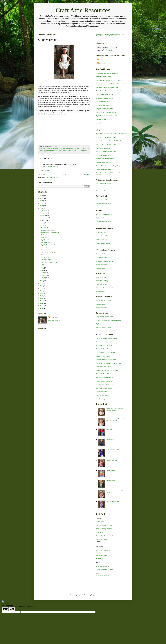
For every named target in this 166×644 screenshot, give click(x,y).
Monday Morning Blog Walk (104, 529)
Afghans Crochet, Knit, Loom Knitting (107, 338)
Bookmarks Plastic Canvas (104, 349)
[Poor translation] (12, 609)
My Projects (100, 324)
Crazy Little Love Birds (103, 566)
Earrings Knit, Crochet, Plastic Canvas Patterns (110, 363)
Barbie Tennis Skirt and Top (49, 262)
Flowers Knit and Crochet (103, 367)
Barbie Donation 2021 (66, 148)
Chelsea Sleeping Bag (113, 501)
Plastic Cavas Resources (103, 191)
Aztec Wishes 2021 (48, 148)
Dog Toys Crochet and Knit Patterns (106, 137)
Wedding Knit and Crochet (104, 328)
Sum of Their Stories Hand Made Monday (108, 536)
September (45, 218)
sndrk (82, 595)
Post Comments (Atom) (52, 177)
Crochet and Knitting (102, 281)
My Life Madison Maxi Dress (49, 245)
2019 (42, 283)
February (44, 275)
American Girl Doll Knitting (104, 77)
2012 (42, 301)
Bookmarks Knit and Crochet (104, 346)
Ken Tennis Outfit (46, 257)
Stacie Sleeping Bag (112, 470)
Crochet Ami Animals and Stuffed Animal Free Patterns (112, 134)
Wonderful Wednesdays (103, 550)
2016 (42, 291)
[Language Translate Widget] (107, 48)
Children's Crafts (101, 232)
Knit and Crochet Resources (104, 184)
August (44, 220)
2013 (42, 298)
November (45, 213)
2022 (42, 206)
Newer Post (41, 174)
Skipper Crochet (63, 150)
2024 (42, 201)
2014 (42, 296)
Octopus (44, 255)
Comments (101, 63)
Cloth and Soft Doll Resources (105, 95)
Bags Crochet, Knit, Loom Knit (105, 342)
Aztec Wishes (57, 148)
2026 (42, 196)
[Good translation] (5, 609)
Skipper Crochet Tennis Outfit (75, 150)
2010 (42, 306)
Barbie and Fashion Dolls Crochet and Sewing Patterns (112, 84)
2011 (42, 303)
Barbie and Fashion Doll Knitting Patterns (108, 87)
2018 (42, 286)
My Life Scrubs (45, 240)
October (44, 215)
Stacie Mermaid (111, 481)
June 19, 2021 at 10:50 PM (50, 167)
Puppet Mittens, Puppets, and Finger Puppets (109, 166)
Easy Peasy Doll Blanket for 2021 (51, 233)
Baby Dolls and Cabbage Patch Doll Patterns (109, 80)
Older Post (87, 174)
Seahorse (44, 235)
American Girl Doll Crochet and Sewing (107, 73)
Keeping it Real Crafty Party (104, 525)
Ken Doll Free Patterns (103, 105)
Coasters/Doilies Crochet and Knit (106, 353)
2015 (42, 293)
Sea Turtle (44, 247)
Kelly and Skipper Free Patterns (105, 109)
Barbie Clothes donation (48, 230)
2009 (42, 308)
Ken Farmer (110, 429)
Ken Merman (110, 440)
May (43, 268)
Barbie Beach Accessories (49, 252)
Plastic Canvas (100, 268)
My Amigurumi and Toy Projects (105, 159)
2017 (42, 288)
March (43, 273)
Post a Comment (45, 170)
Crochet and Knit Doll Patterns (105, 98)
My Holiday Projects (102, 218)
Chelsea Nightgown (112, 460)
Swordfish (44, 238)
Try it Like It (100, 559)
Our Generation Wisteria (113, 450)
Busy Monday (100, 522)
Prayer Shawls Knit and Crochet (105, 385)
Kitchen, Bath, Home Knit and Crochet (107, 370)
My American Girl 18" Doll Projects (106, 112)
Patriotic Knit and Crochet (103, 301)
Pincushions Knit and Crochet (105, 377)
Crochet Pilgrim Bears (102, 258)
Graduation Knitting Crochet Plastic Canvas (108, 320)
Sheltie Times (54, 317)
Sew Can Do (100, 532)
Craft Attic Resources (83, 10)
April (43, 270)
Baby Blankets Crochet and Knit (105, 317)
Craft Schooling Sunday (103, 575)
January (44, 278)
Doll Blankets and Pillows (103, 102)
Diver (43, 265)
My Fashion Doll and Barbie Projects (107, 116)
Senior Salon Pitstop (102, 539)
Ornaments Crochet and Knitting (105, 288)
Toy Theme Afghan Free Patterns (106, 399)
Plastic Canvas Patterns (103, 243)
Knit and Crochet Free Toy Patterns (106, 152)
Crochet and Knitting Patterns (105, 261)
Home (64, 174)
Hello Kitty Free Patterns (103, 148)
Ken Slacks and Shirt (47, 242)
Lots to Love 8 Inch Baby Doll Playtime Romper (115, 409)
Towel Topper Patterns (103, 395)
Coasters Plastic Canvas (103, 356)
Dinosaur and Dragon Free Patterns (106, 145)
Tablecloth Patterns (102, 392)
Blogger (94, 595)
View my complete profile (55, 320)
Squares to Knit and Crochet (104, 388)
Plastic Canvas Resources (104, 204)
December (45, 211)
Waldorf (98, 123)
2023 (42, 203)
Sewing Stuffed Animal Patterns (105, 169)
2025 (42, 199)
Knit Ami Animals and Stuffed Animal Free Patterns (110, 141)
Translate (108, 50)
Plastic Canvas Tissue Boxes (104, 381)
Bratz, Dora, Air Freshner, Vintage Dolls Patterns (110, 91)
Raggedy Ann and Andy (103, 119)
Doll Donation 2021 (77, 148)
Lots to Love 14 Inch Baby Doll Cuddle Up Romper (115, 420)
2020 (42, 281)
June (43, 225)
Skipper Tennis (45, 250)
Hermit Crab (45, 228)
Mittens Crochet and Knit (103, 374)
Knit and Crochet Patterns (103, 236)
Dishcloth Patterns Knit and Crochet (106, 360)
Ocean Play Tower (46, 260)
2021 (42, 208)
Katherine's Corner (102, 555)
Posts (100, 60)
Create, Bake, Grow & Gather (105, 570)
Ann (44, 162)
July (43, 223)
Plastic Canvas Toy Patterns (104, 162)
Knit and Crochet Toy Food (104, 155)
